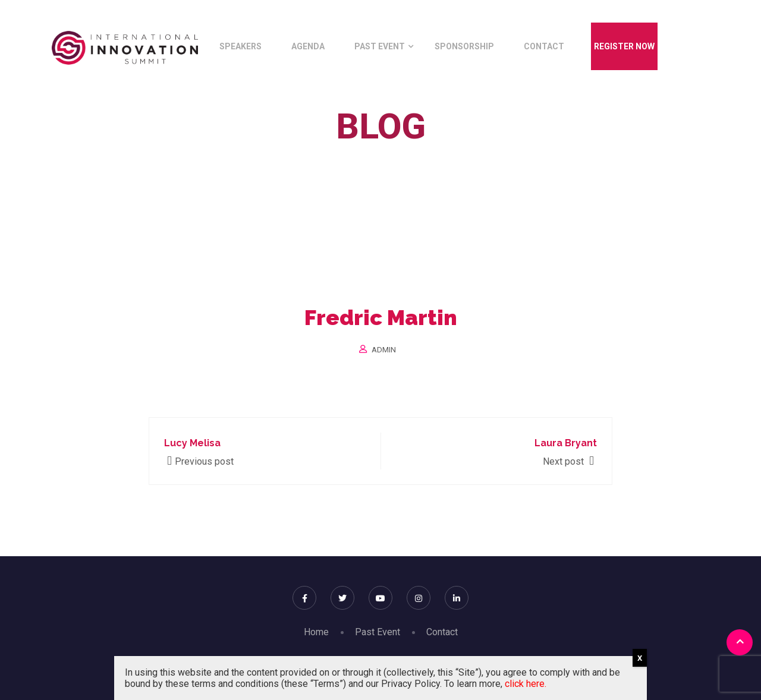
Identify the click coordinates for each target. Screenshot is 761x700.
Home (315, 154)
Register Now (624, 46)
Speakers (240, 46)
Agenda (308, 46)
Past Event (380, 46)
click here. (526, 684)
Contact (544, 46)
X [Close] (640, 658)
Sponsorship (464, 46)
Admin (384, 350)
